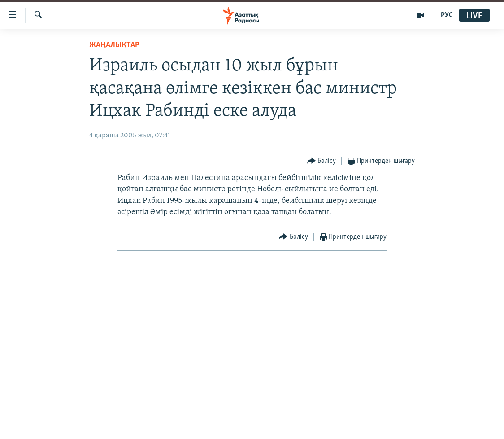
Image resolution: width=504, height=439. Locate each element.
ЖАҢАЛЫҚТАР (114, 45)
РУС (447, 15)
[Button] (322, 161)
